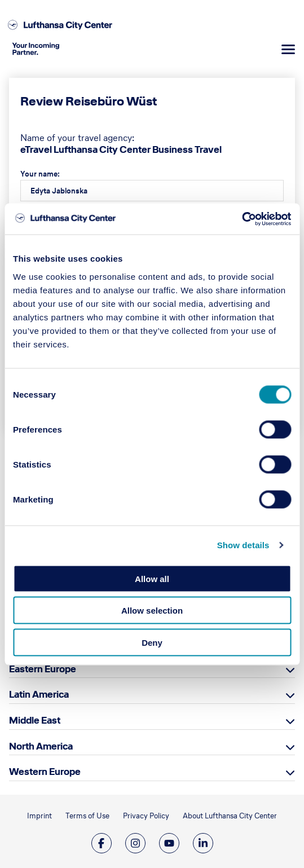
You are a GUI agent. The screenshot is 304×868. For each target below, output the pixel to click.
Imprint (39, 816)
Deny (152, 642)
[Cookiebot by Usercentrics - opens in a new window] (242, 219)
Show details (243, 545)
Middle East (35, 720)
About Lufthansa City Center (230, 816)
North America (41, 746)
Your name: (40, 174)
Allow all (152, 578)
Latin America (39, 694)
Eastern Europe (43, 669)
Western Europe (45, 772)
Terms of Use (87, 816)
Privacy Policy (146, 816)
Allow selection (152, 611)
